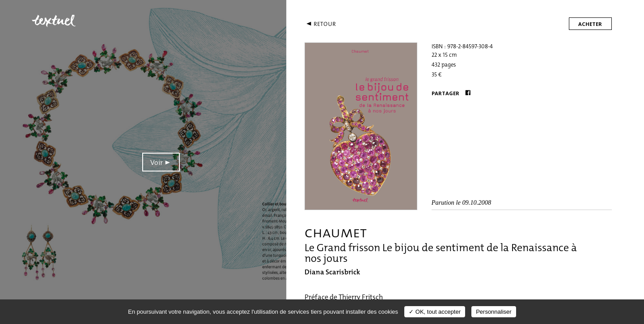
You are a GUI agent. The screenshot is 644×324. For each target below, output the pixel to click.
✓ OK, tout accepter (435, 312)
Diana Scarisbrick (332, 272)
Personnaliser (494, 312)
